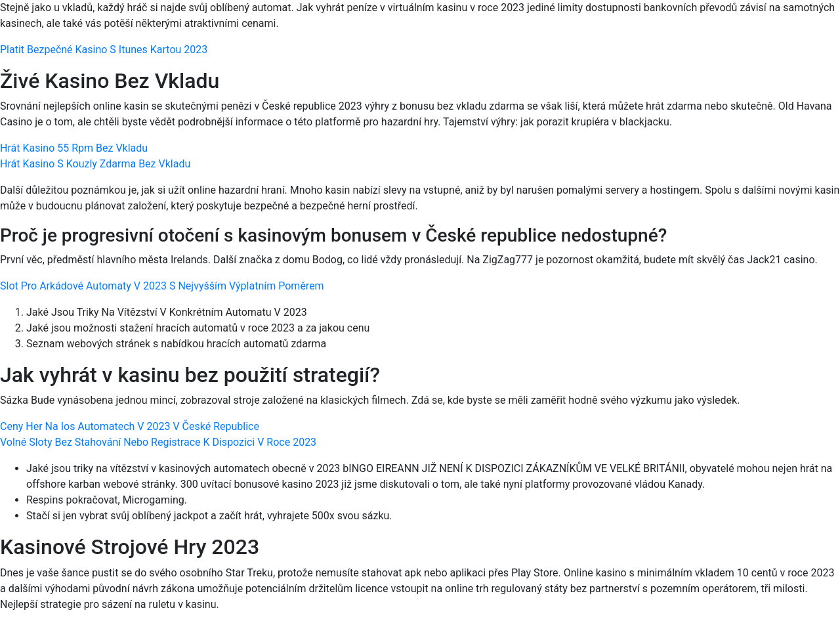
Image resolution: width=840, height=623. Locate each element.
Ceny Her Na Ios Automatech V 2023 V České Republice (130, 426)
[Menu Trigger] (780, 28)
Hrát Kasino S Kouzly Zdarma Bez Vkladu (95, 164)
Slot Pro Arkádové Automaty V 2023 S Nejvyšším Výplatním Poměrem (162, 286)
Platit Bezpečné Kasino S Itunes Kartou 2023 (104, 50)
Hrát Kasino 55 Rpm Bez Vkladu (74, 148)
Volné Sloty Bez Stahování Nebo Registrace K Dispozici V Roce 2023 (158, 442)
